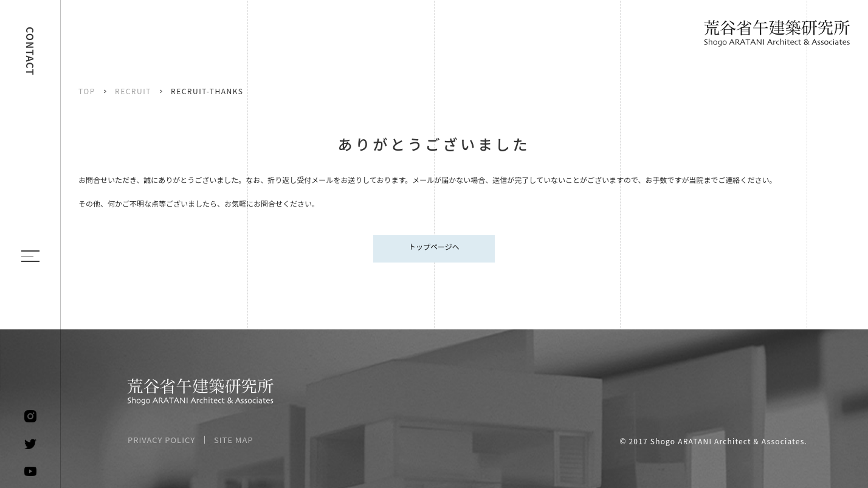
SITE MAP (234, 440)
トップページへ (434, 246)
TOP (87, 91)
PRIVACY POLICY (161, 440)
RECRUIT (133, 91)
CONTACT (30, 51)
